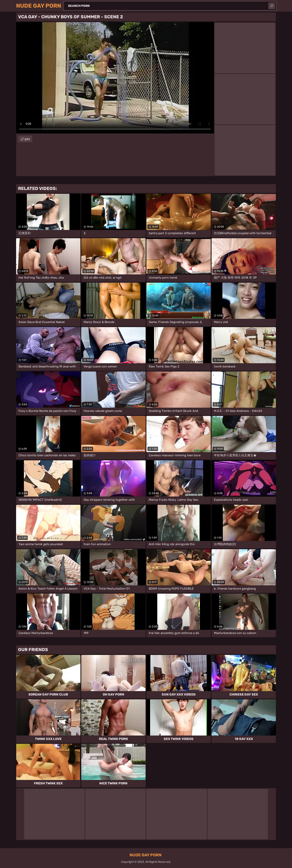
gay (27, 139)
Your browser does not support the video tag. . (115, 78)
